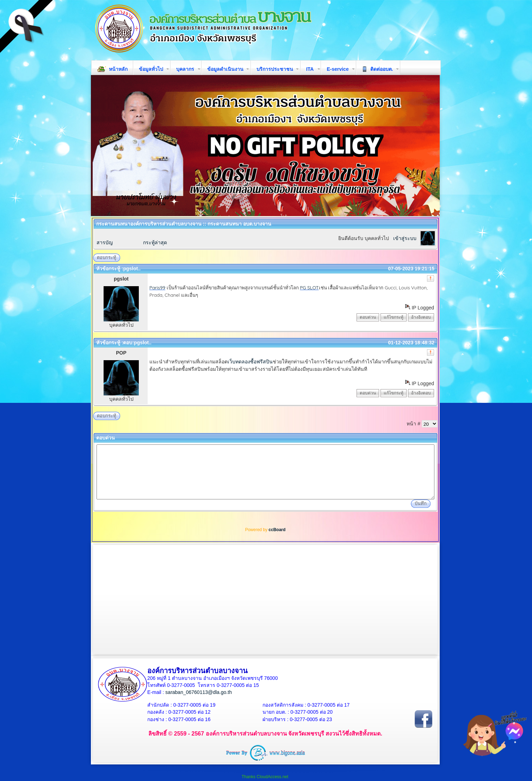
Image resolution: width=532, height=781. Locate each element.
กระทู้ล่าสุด (155, 242)
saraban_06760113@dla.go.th (199, 692)
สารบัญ (105, 242)
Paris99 (157, 288)
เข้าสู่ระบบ (405, 238)
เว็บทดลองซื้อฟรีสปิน (250, 362)
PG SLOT (309, 288)
